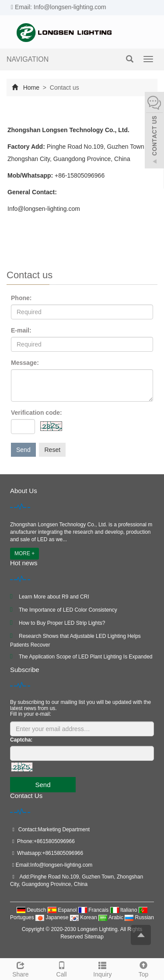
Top (143, 968)
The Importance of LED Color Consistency (68, 610)
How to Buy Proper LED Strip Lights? (62, 623)
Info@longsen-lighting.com (61, 865)
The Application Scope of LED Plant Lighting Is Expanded (86, 657)
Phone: (21, 298)
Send (23, 450)
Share (21, 968)
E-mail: (21, 330)
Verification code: (37, 413)
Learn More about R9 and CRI (54, 597)
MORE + (24, 553)
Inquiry (103, 968)
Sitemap (94, 937)
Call (62, 968)
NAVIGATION (28, 59)
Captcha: (21, 740)
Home (31, 87)
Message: (25, 363)
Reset (52, 450)
